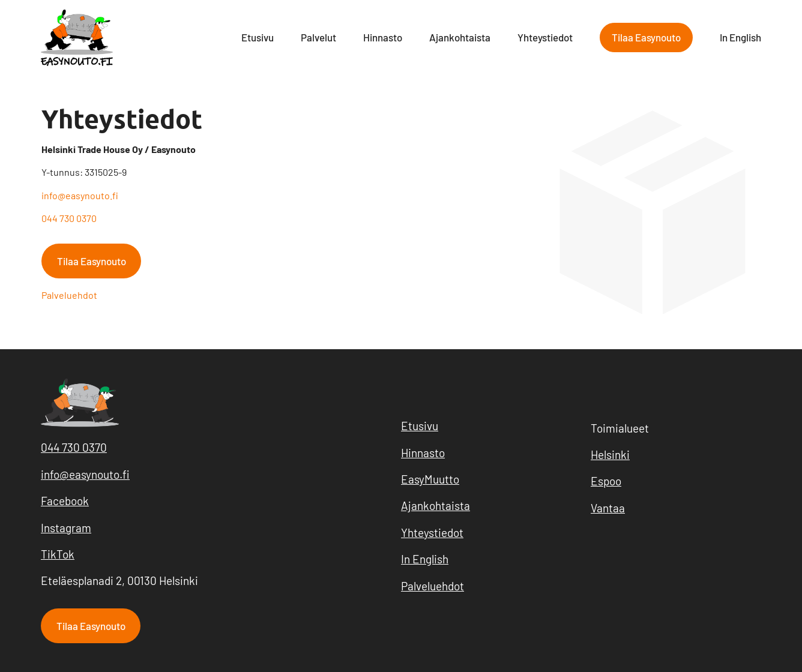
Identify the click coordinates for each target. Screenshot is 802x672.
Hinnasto (383, 37)
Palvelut (318, 37)
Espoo (606, 481)
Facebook (65, 501)
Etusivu (258, 37)
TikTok (58, 554)
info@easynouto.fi (80, 195)
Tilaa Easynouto (646, 37)
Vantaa (608, 508)
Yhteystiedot (545, 37)
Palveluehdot (69, 295)
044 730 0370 (69, 218)
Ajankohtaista (460, 37)
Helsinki (610, 454)
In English (740, 37)
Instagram (66, 528)
